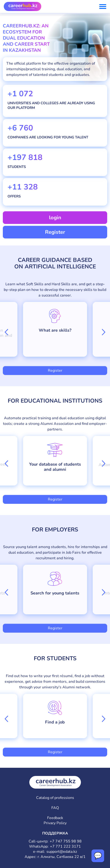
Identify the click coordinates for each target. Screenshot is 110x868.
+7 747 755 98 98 (66, 841)
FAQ (55, 808)
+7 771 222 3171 (65, 847)
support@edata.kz (62, 852)
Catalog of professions (55, 798)
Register (55, 232)
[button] (6, 332)
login (55, 218)
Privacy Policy (55, 823)
